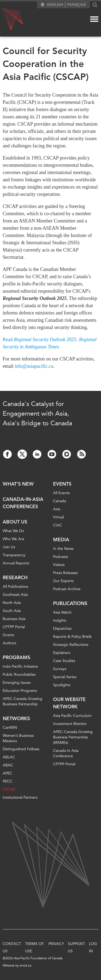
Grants (8, 635)
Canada (60, 501)
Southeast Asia (15, 595)
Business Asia (14, 619)
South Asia (12, 611)
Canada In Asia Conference (66, 753)
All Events (61, 493)
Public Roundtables (19, 675)
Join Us (9, 547)
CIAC (58, 525)
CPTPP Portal (14, 627)
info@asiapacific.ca (34, 366)
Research (15, 578)
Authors (9, 643)
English (55, 5)
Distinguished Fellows (21, 749)
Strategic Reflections (71, 645)
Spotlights (62, 685)
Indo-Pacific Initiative (20, 666)
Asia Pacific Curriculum (72, 716)
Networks (16, 719)
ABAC (8, 765)
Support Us (76, 947)
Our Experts (63, 581)
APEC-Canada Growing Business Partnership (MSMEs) (73, 737)
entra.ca (25, 965)
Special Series (65, 677)
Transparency (14, 555)
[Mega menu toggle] (94, 19)
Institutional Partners (20, 797)
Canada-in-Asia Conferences (23, 503)
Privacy (56, 944)
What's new (18, 484)
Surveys (60, 669)
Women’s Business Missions (18, 738)
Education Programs (20, 691)
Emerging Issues (17, 683)
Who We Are (13, 539)
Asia (57, 509)
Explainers (62, 653)
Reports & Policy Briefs (72, 637)
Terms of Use (34, 947)
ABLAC (9, 757)
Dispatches (62, 629)
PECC (8, 781)
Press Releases (65, 573)
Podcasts (61, 557)
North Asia (12, 603)
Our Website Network (69, 703)
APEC (8, 773)
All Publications (15, 587)
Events (62, 484)
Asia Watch (62, 612)
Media (61, 540)
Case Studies (64, 661)
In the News (63, 549)
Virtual (58, 517)
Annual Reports (16, 563)
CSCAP (9, 789)
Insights (60, 620)
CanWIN (10, 728)
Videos (59, 565)
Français (76, 5)
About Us (15, 522)
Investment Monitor (70, 724)
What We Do (13, 531)
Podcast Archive (67, 589)
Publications (70, 603)
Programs (16, 657)
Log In (93, 947)
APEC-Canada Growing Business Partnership (22, 701)
